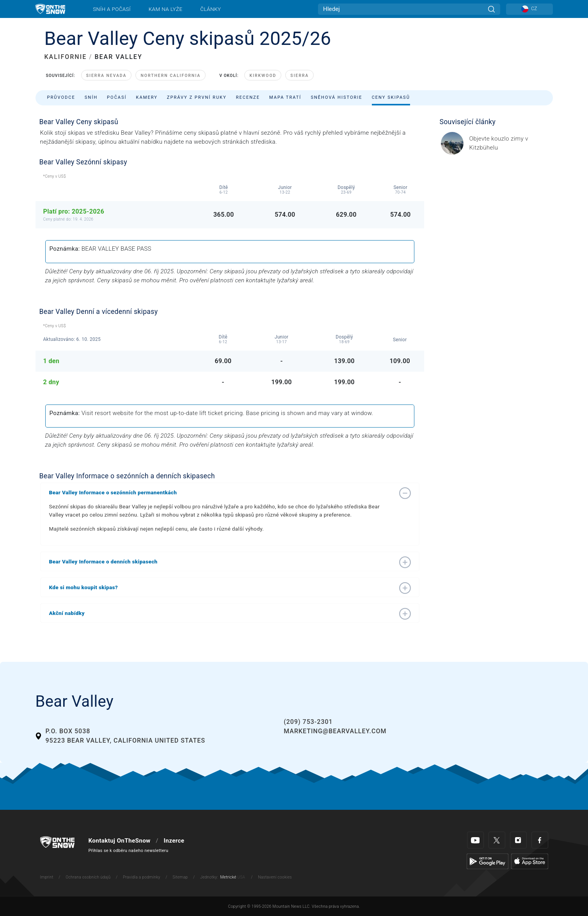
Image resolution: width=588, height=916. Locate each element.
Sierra (299, 76)
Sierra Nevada (107, 76)
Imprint (47, 877)
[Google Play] (488, 861)
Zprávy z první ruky (197, 97)
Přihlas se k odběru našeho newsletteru (129, 851)
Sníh (91, 97)
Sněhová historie (336, 97)
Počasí (117, 97)
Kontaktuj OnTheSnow (120, 841)
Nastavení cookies (275, 877)
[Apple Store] (530, 861)
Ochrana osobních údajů (88, 877)
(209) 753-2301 (308, 722)
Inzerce (174, 841)
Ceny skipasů (391, 97)
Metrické (228, 877)
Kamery (147, 97)
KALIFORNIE (66, 57)
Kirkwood (263, 76)
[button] (222, 492)
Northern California (171, 76)
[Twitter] (497, 840)
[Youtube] (475, 840)
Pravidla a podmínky (142, 877)
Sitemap (180, 877)
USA (241, 877)
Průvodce (61, 97)
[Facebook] (540, 840)
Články (211, 9)
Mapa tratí (285, 97)
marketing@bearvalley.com (335, 731)
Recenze (248, 97)
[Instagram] (518, 840)
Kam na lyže (166, 9)
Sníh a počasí (112, 9)
